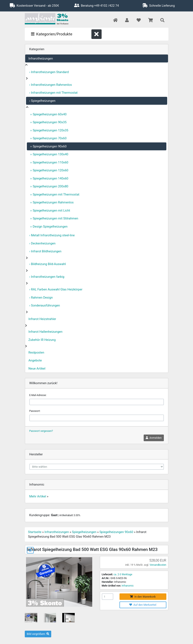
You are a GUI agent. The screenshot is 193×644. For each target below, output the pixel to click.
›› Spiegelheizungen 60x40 (48, 114)
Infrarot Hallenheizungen (46, 332)
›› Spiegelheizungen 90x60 (48, 146)
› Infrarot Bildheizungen (45, 251)
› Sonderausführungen (45, 305)
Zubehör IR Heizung (42, 340)
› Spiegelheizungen (42, 101)
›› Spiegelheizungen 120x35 (49, 130)
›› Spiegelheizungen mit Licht (50, 211)
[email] (97, 402)
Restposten (36, 353)
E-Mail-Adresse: (38, 395)
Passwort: (35, 411)
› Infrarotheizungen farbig (47, 277)
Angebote (35, 360)
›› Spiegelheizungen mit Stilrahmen (54, 218)
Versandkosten (158, 565)
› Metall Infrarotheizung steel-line (52, 235)
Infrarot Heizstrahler (42, 319)
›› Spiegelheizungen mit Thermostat (55, 194)
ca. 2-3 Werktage (123, 574)
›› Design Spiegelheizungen (49, 227)
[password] (97, 418)
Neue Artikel (37, 369)
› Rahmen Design (41, 298)
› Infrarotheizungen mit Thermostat (54, 93)
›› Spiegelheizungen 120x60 (49, 170)
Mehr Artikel (38, 496)
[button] (127, 21)
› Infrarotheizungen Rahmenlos (51, 85)
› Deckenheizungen (42, 243)
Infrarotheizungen (41, 59)
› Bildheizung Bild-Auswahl (48, 264)
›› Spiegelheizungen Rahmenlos (52, 202)
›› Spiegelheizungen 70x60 (48, 138)
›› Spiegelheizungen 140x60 (49, 178)
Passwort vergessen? (41, 431)
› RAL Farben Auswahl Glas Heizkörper (56, 289)
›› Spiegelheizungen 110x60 (49, 162)
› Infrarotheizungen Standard (49, 72)
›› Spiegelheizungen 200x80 (49, 186)
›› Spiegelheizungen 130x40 (49, 154)
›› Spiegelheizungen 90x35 (48, 122)
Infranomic (128, 586)
